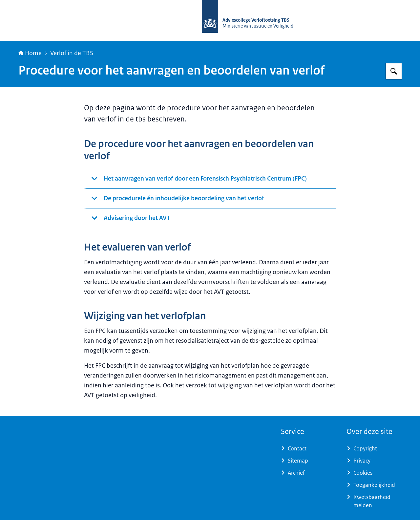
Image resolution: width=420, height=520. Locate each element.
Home (30, 53)
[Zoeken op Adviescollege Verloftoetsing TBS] (394, 71)
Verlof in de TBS (72, 53)
